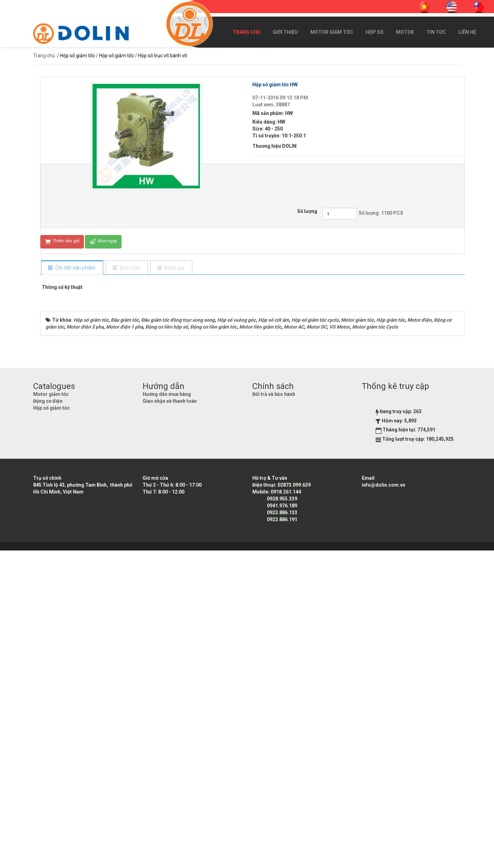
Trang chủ (246, 32)
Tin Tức (436, 32)
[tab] (72, 268)
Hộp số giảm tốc (51, 725)
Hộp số (375, 32)
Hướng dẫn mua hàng (167, 712)
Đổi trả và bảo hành (274, 712)
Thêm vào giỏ (62, 242)
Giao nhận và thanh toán (170, 719)
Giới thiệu (285, 32)
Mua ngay (103, 242)
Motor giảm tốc (332, 32)
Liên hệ (467, 32)
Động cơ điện (48, 719)
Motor (405, 32)
